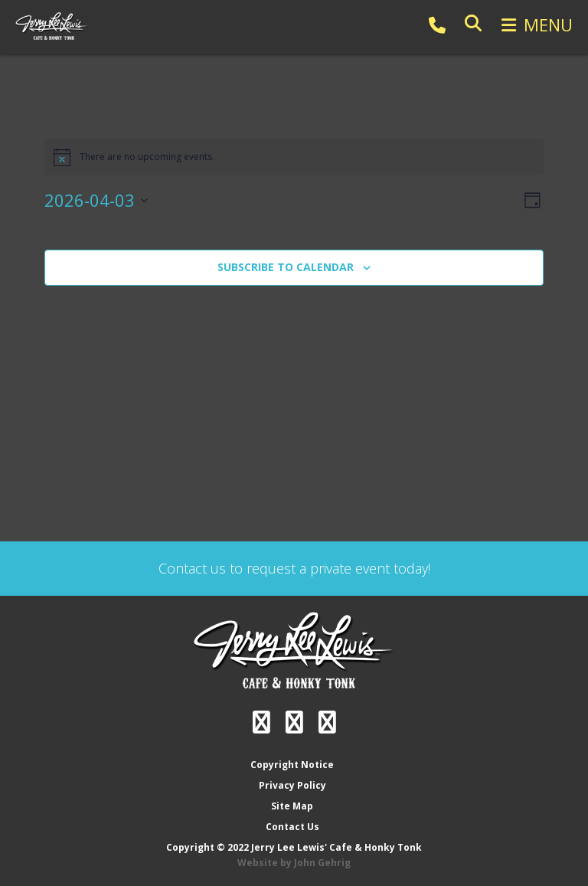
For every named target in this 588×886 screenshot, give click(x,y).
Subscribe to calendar (286, 267)
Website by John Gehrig (294, 863)
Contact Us (292, 827)
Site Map (292, 806)
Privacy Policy (292, 785)
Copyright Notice (292, 765)
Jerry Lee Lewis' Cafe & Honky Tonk (54, 26)
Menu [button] (548, 25)
